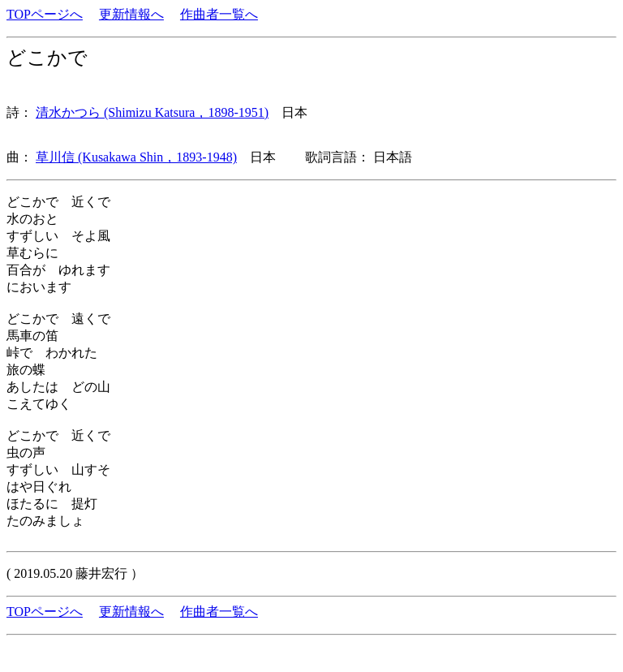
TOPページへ (45, 14)
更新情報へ (131, 14)
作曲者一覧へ (219, 14)
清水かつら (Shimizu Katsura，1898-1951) (152, 112)
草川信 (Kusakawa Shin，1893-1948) (136, 157)
